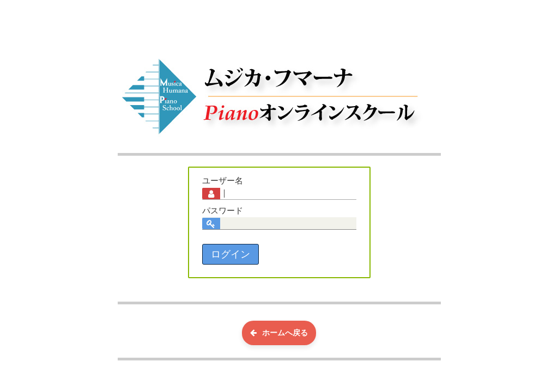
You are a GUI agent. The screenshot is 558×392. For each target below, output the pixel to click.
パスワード (223, 211)
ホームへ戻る (279, 333)
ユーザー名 (223, 181)
